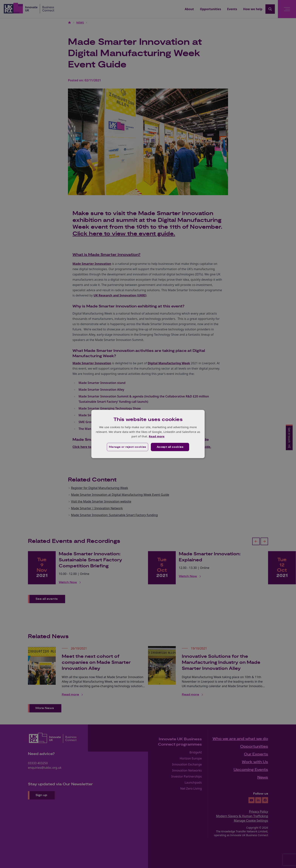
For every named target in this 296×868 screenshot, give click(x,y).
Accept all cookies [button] (170, 447)
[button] (128, 447)
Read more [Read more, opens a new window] (157, 436)
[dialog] (148, 434)
